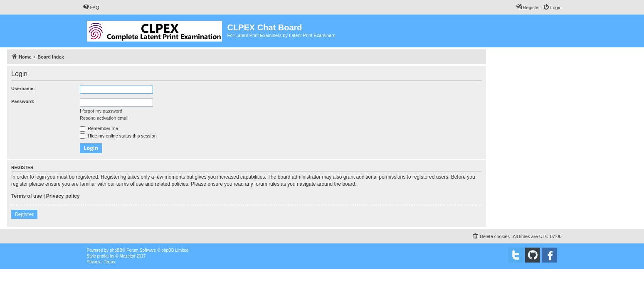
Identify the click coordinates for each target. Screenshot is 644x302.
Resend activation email (104, 118)
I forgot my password (101, 111)
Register (24, 214)
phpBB (116, 250)
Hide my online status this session (118, 136)
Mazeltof (128, 256)
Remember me (99, 128)
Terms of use (27, 196)
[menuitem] (91, 7)
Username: (23, 88)
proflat (103, 256)
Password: (23, 101)
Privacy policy (63, 196)
